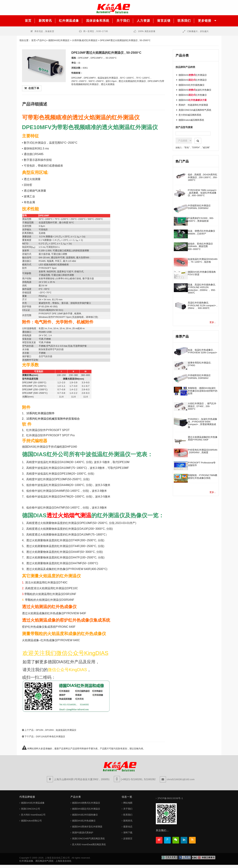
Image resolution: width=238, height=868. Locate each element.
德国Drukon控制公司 (31, 821)
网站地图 (128, 803)
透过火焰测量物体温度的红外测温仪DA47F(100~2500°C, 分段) (65, 557)
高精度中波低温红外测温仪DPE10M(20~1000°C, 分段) (60, 474)
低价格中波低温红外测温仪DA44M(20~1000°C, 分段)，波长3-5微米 (68, 485)
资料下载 (128, 833)
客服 (229, 44)
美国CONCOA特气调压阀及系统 (88, 839)
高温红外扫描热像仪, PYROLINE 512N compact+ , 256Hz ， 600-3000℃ (203, 305)
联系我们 (128, 815)
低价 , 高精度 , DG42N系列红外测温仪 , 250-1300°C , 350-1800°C (203, 177)
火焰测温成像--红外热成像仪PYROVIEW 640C (51, 640)
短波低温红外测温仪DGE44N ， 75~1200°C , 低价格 (203, 260)
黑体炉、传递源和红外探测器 (193, 105)
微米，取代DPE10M (117, 462)
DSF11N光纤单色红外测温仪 (50, 736)
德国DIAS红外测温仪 (59, 40)
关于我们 (128, 809)
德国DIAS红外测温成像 (33, 803)
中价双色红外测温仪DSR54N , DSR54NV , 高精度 (203, 451)
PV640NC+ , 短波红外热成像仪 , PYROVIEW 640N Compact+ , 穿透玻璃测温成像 (202, 423)
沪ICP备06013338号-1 (170, 798)
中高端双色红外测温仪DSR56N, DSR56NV (199, 207)
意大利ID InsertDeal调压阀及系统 (89, 844)
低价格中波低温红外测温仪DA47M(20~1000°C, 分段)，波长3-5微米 (68, 497)
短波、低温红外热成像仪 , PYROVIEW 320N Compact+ (203, 351)
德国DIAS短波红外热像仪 (195, 90)
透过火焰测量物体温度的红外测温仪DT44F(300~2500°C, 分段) (65, 546)
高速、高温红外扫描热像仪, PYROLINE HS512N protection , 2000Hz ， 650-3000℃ (202, 289)
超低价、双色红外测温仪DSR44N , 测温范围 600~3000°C (200, 246)
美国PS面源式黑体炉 (83, 833)
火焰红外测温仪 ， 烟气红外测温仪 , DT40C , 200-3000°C (202, 406)
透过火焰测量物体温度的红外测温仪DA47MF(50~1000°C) (62, 563)
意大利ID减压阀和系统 (190, 115)
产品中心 (42, 40)
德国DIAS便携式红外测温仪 (86, 803)
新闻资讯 (128, 821)
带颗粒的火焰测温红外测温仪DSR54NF (50, 600)
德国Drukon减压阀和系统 (191, 120)
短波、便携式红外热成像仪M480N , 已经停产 (201, 232)
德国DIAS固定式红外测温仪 (86, 809)
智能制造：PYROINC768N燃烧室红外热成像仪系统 (203, 477)
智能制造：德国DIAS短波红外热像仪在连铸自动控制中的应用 (203, 391)
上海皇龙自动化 (63, 861)
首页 (34, 40)
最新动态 (128, 827)
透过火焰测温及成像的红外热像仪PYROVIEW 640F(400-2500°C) (67, 569)
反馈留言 (128, 839)
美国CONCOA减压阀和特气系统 (195, 110)
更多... (213, 322)
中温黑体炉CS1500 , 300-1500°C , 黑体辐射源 (201, 219)
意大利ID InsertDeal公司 (33, 815)
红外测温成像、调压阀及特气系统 (36, 861)
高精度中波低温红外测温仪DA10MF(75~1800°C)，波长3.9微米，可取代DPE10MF (78, 468)
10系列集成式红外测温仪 (85, 40)
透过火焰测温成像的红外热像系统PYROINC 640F (203, 438)
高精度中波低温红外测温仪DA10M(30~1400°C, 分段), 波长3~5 (65, 462)
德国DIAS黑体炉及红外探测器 (87, 827)
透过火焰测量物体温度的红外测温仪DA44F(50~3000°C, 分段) (65, 552)
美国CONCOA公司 (31, 809)
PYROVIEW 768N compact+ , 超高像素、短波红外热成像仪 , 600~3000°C (202, 193)
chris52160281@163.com (181, 779)
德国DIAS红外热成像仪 (84, 821)
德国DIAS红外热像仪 (193, 95)
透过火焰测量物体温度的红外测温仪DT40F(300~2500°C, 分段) (65, 540)
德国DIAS (193, 100)
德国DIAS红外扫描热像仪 (191, 85)
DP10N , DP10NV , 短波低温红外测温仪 (56, 730)
